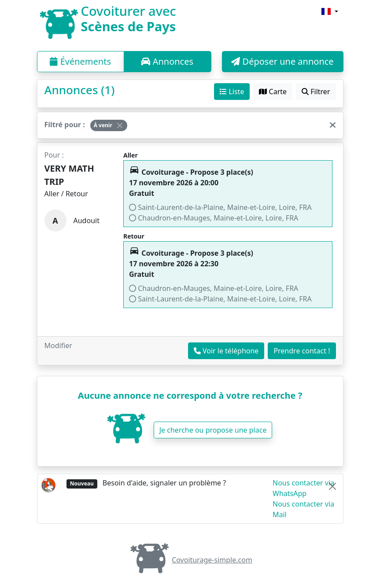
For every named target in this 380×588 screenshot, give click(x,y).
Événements (80, 61)
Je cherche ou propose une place (213, 430)
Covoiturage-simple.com (190, 560)
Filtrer (316, 92)
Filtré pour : (65, 125)
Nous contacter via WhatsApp (303, 488)
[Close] (120, 125)
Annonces (167, 61)
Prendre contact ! (302, 351)
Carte (273, 92)
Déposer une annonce (282, 61)
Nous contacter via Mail (303, 509)
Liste (232, 92)
